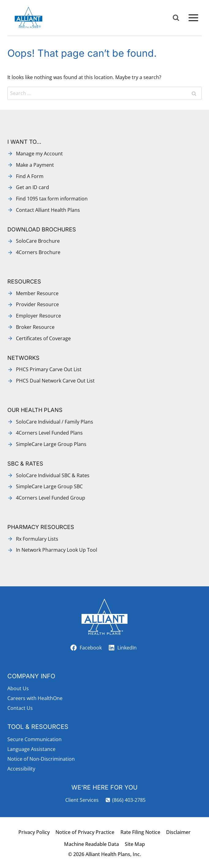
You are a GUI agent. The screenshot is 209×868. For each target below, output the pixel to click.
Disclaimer (178, 832)
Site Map (135, 844)
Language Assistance (31, 749)
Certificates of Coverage (43, 338)
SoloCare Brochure (38, 241)
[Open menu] (193, 18)
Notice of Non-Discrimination (41, 759)
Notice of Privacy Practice (85, 832)
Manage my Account (39, 154)
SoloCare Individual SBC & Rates (53, 475)
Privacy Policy (34, 832)
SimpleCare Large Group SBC (49, 486)
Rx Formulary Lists (37, 539)
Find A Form (30, 176)
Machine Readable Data (91, 844)
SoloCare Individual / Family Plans (55, 422)
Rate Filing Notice (140, 832)
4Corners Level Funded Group (51, 498)
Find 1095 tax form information (52, 199)
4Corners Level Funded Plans (49, 433)
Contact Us (20, 708)
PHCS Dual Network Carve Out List (55, 381)
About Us (18, 688)
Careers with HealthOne (35, 698)
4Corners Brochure (38, 252)
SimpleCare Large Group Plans (51, 444)
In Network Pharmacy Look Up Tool (57, 550)
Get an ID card (32, 187)
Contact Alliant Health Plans (48, 210)
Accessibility (21, 769)
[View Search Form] (176, 18)
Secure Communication (34, 739)
